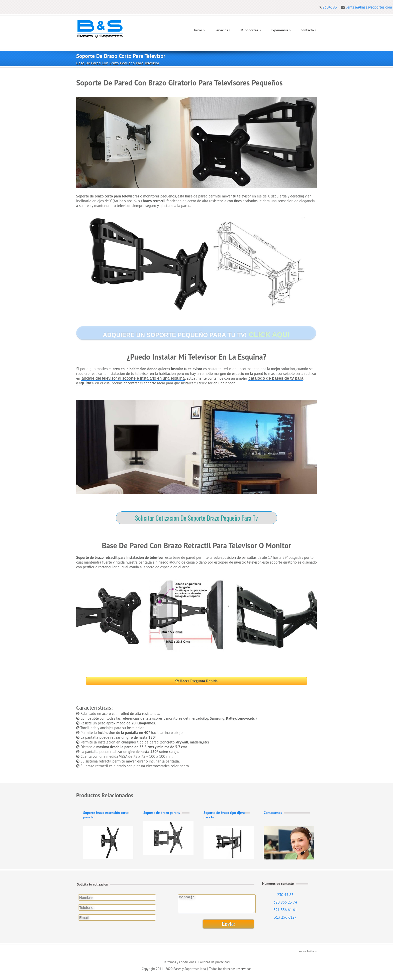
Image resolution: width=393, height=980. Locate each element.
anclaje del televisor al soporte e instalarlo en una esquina (133, 378)
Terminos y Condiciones (180, 965)
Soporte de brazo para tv (162, 813)
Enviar (228, 927)
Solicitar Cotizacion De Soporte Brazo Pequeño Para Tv (197, 518)
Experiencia (279, 30)
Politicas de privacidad (214, 965)
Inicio (198, 30)
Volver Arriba (306, 954)
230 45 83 (285, 895)
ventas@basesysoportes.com (369, 7)
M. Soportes (249, 30)
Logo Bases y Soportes (100, 29)
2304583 (330, 7)
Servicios (221, 30)
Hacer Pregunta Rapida (197, 681)
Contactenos (273, 813)
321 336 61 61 (285, 910)
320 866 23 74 (285, 902)
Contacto (307, 30)
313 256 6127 (285, 917)
